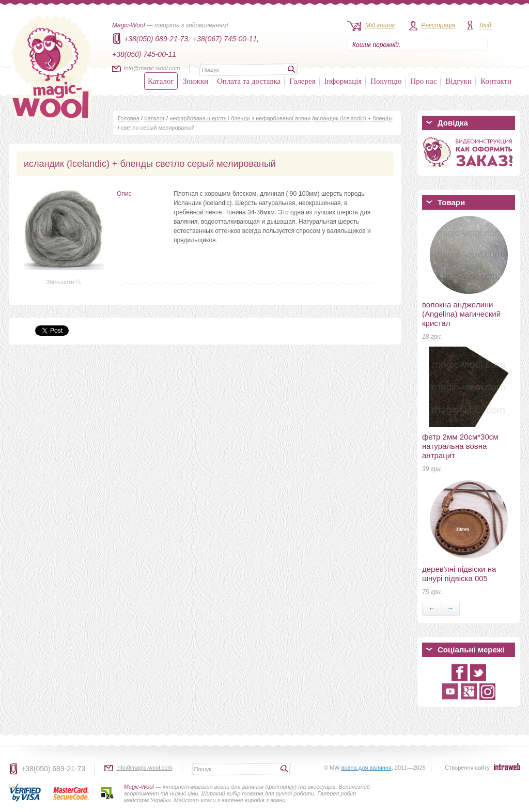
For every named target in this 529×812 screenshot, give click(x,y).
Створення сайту (467, 768)
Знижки (196, 81)
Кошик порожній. (376, 45)
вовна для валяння (367, 768)
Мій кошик (380, 25)
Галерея (302, 81)
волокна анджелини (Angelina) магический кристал (461, 314)
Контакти (496, 81)
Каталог (161, 81)
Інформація (343, 81)
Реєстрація (438, 25)
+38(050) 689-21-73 (53, 769)
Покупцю (386, 81)
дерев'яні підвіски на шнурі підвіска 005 (459, 574)
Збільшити (64, 282)
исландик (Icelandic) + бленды (353, 118)
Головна (129, 118)
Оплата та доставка (249, 81)
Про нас (423, 81)
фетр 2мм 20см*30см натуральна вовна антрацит (460, 446)
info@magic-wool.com (152, 68)
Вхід (485, 25)
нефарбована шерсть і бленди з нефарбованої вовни (240, 118)
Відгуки (458, 81)
